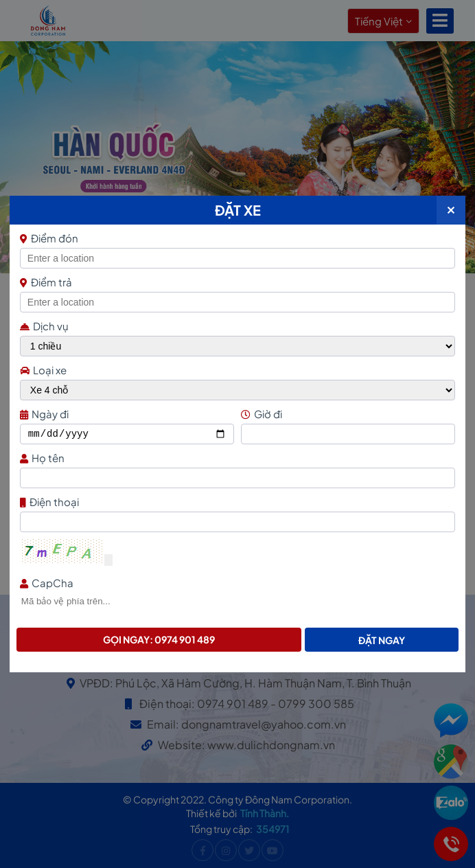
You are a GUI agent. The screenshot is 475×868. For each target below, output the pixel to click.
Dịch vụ (44, 326)
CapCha (236, 583)
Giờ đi (346, 414)
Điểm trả (46, 282)
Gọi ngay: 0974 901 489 (159, 639)
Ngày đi (125, 414)
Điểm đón (236, 238)
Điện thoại (236, 502)
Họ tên (236, 458)
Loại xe (43, 370)
